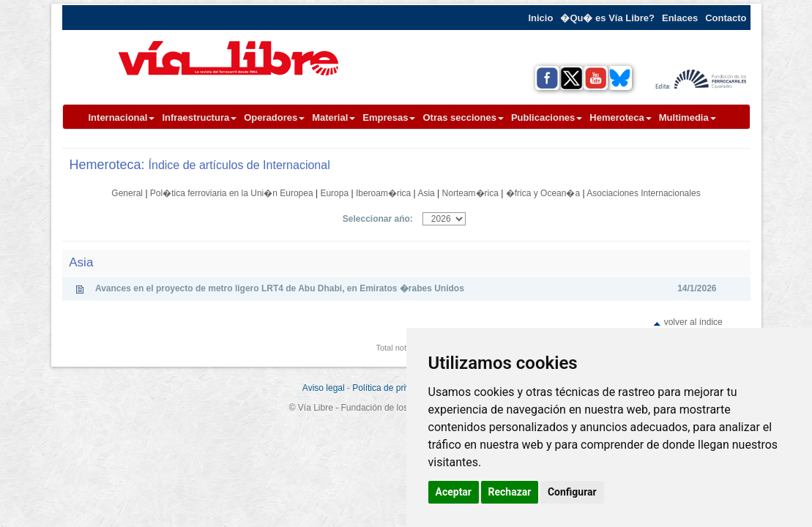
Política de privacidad (394, 388)
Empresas (389, 117)
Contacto (726, 18)
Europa (334, 193)
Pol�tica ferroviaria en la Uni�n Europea (232, 193)
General (127, 193)
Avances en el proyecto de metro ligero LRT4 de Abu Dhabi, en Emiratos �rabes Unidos (280, 288)
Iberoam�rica (383, 193)
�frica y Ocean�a (543, 193)
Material (334, 117)
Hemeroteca (620, 117)
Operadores (274, 117)
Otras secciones (463, 117)
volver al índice (693, 322)
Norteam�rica (470, 193)
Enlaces (680, 18)
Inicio (540, 18)
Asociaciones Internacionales (643, 193)
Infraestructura (199, 117)
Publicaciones (547, 117)
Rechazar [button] (510, 492)
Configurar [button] (572, 492)
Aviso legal (324, 388)
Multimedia (688, 117)
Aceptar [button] (454, 492)
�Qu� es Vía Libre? (607, 18)
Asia (426, 193)
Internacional (122, 117)
